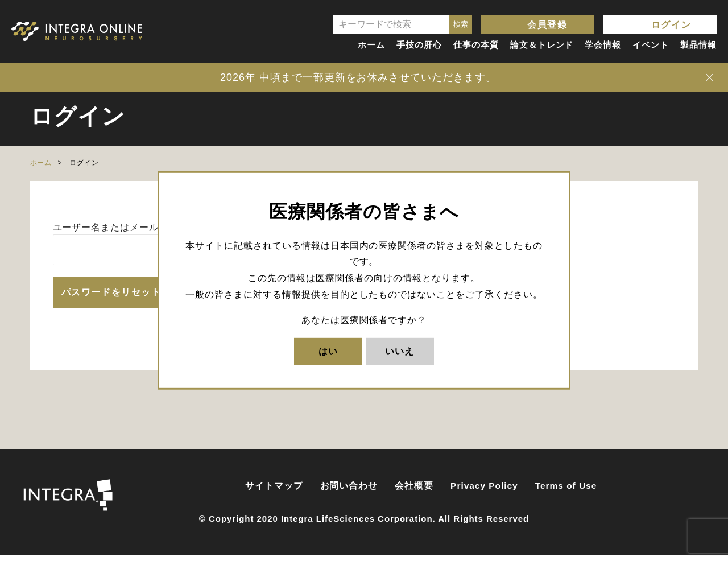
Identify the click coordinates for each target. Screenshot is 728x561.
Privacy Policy (484, 491)
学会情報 (603, 45)
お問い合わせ (349, 491)
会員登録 (547, 25)
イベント (651, 45)
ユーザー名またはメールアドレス (125, 227)
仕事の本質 (476, 45)
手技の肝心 (419, 45)
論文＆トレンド (542, 45)
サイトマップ (274, 491)
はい (328, 351)
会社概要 (414, 491)
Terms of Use (566, 491)
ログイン (671, 25)
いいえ (400, 351)
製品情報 (698, 45)
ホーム (371, 45)
